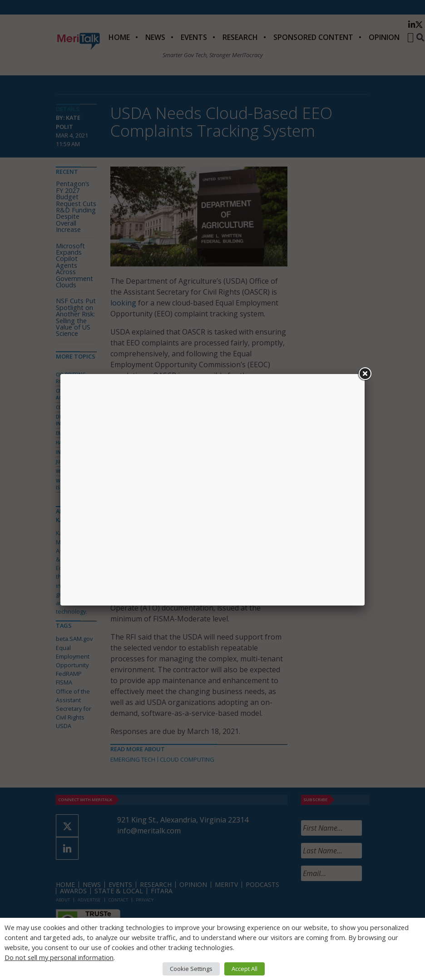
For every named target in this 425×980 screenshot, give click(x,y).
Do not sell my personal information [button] (59, 957)
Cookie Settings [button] (191, 969)
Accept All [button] (245, 969)
